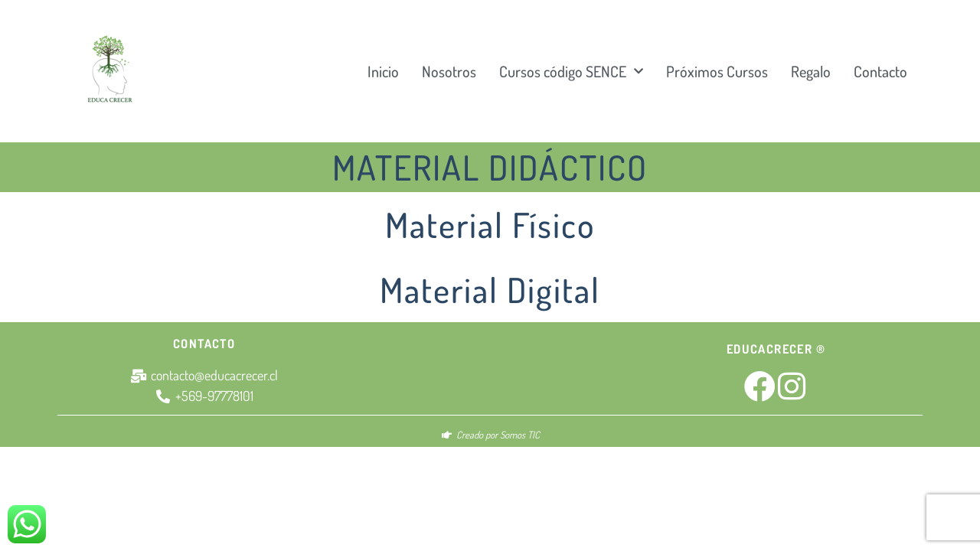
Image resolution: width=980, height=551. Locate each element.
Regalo (811, 71)
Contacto (880, 71)
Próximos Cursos (717, 71)
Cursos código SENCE (571, 71)
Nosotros (449, 71)
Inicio (383, 71)
